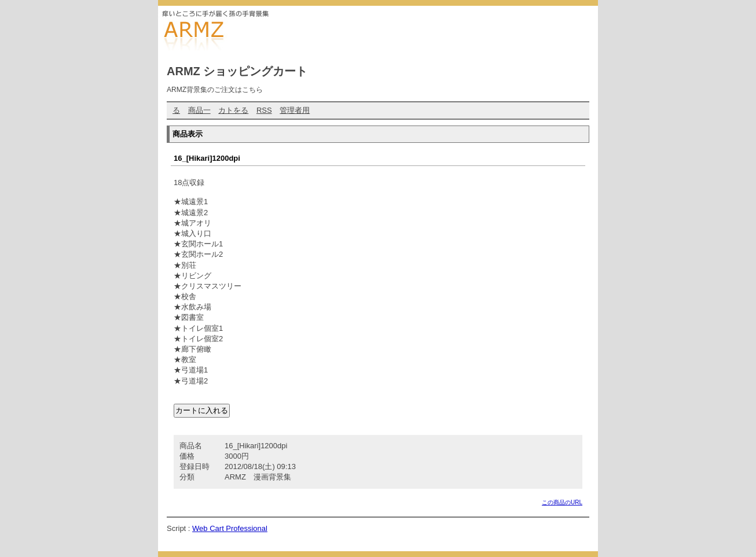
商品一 (199, 110)
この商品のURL (562, 502)
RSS (264, 110)
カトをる (233, 110)
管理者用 (295, 110)
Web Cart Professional (230, 528)
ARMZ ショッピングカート (237, 71)
